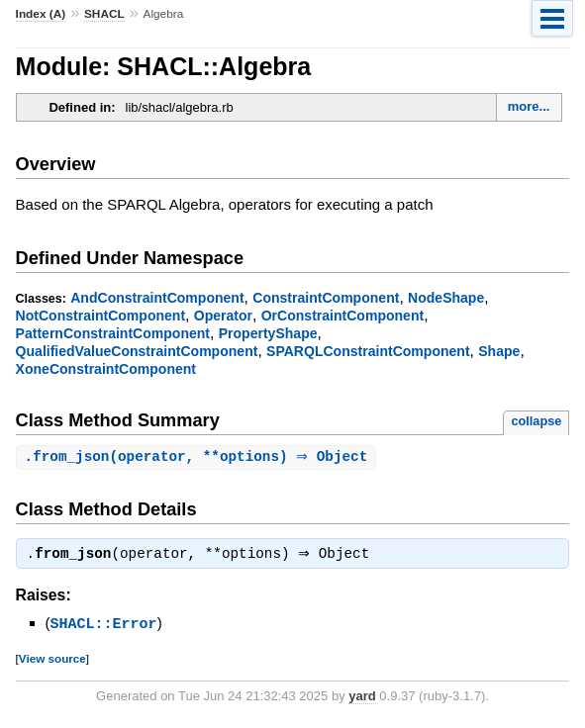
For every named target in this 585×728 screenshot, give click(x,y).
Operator (223, 316)
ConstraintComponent (326, 298)
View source (52, 660)
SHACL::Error (104, 626)
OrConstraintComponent (342, 316)
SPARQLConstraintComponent (368, 351)
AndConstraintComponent (157, 298)
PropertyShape (268, 333)
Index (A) (41, 14)
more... (529, 106)
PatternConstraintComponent (113, 333)
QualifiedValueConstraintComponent (137, 351)
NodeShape (446, 298)
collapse (536, 421)
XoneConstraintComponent (106, 369)
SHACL (104, 14)
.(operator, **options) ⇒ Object (199, 457)
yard (362, 698)
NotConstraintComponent (100, 316)
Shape (499, 351)
